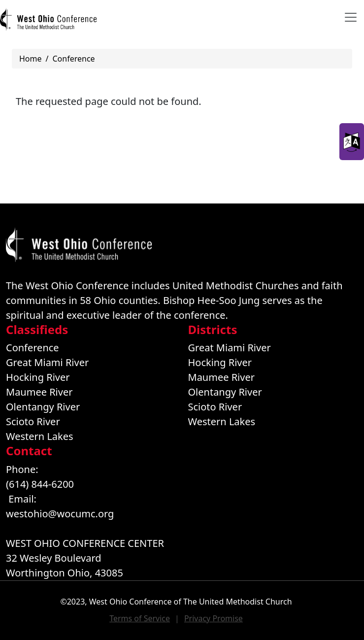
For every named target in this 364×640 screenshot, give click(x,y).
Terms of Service (140, 618)
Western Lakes (40, 436)
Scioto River (33, 421)
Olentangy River (43, 407)
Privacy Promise (214, 618)
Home (31, 59)
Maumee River (39, 392)
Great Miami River (47, 362)
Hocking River (38, 377)
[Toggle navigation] (351, 17)
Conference (73, 59)
